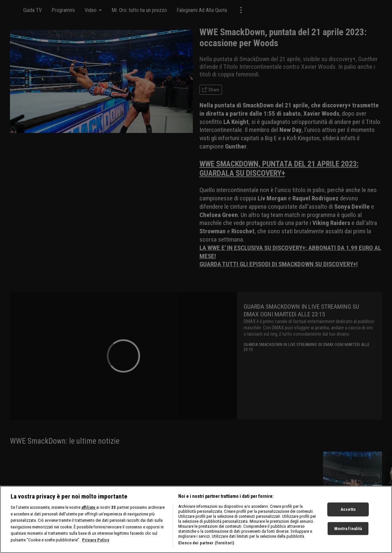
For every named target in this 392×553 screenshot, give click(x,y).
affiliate (89, 511)
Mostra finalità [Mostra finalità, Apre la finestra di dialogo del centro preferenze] (348, 532)
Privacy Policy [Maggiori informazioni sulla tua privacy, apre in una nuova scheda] (96, 543)
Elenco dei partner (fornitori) (206, 546)
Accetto (348, 513)
